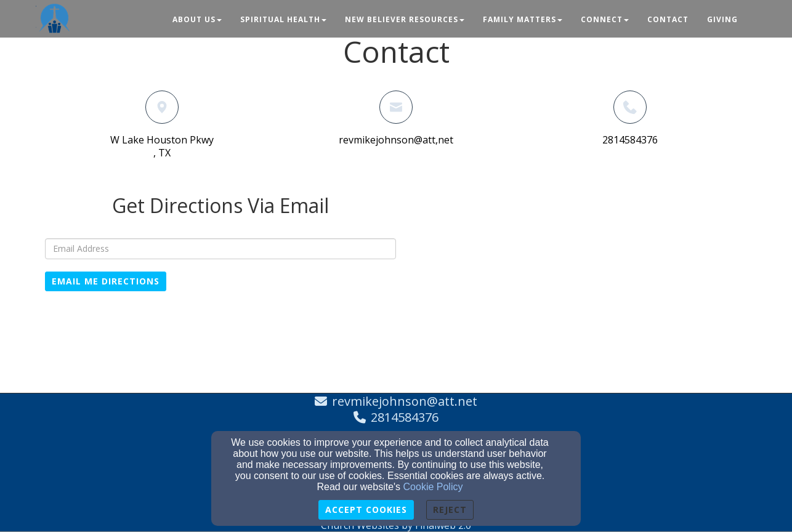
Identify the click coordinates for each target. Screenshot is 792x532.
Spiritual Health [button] (283, 19)
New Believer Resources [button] (405, 19)
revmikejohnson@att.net (405, 401)
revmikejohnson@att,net (396, 140)
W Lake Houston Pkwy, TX (162, 146)
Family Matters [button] (523, 19)
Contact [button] (668, 19)
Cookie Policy (433, 487)
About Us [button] (197, 19)
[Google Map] (572, 285)
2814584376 (630, 140)
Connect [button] (605, 19)
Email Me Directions (106, 281)
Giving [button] (722, 19)
